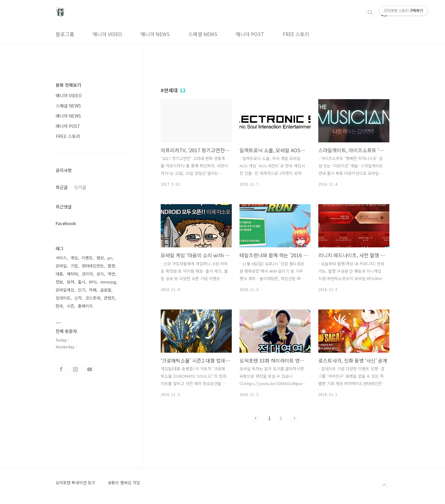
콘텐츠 (109, 298)
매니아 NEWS (155, 34)
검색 (370, 12)
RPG (93, 282)
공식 (100, 274)
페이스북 (61, 369)
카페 (93, 290)
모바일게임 (65, 290)
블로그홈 (65, 34)
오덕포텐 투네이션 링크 (75, 483)
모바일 (61, 266)
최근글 (62, 187)
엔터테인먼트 (93, 266)
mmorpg (108, 282)
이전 (256, 418)
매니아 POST (250, 34)
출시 (82, 282)
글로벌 (106, 290)
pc (110, 258)
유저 (70, 282)
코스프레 (93, 298)
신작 (78, 298)
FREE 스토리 (296, 34)
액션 (111, 274)
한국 (59, 306)
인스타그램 (75, 369)
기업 (74, 266)
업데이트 (63, 298)
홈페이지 (85, 306)
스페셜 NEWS (203, 34)
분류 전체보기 (68, 85)
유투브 (90, 369)
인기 (82, 290)
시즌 (70, 306)
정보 (59, 282)
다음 (294, 418)
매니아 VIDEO (107, 34)
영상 (100, 258)
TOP (384, 485)
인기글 (80, 187)
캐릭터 (72, 274)
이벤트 (87, 258)
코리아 (87, 274)
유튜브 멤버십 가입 (124, 483)
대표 (59, 274)
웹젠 (111, 266)
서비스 (61, 258)
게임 (74, 258)
